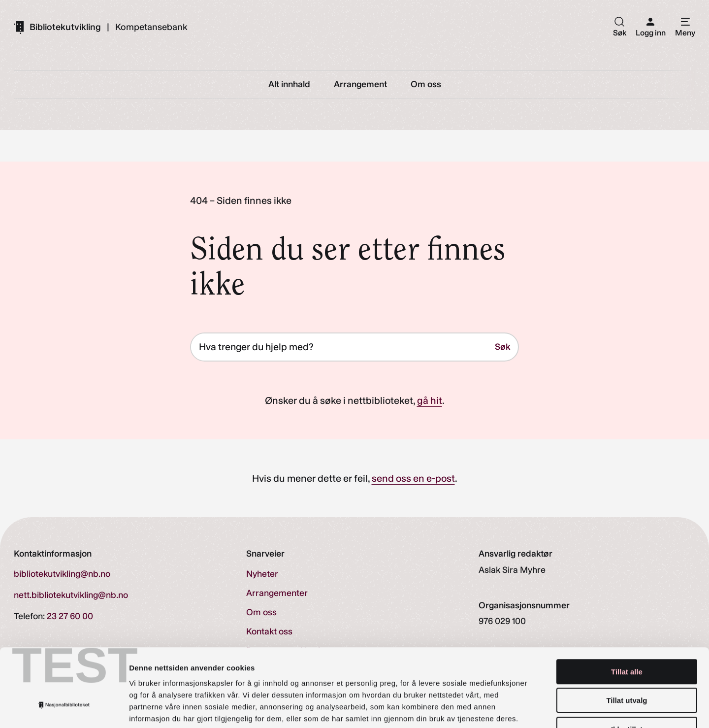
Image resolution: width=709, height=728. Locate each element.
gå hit (430, 401)
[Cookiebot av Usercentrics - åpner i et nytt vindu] (64, 709)
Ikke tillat (627, 665)
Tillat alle (627, 608)
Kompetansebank (151, 27)
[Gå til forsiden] (57, 27)
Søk (502, 347)
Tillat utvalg (627, 637)
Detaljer (524, 709)
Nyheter (262, 574)
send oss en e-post (413, 479)
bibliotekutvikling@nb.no (62, 574)
